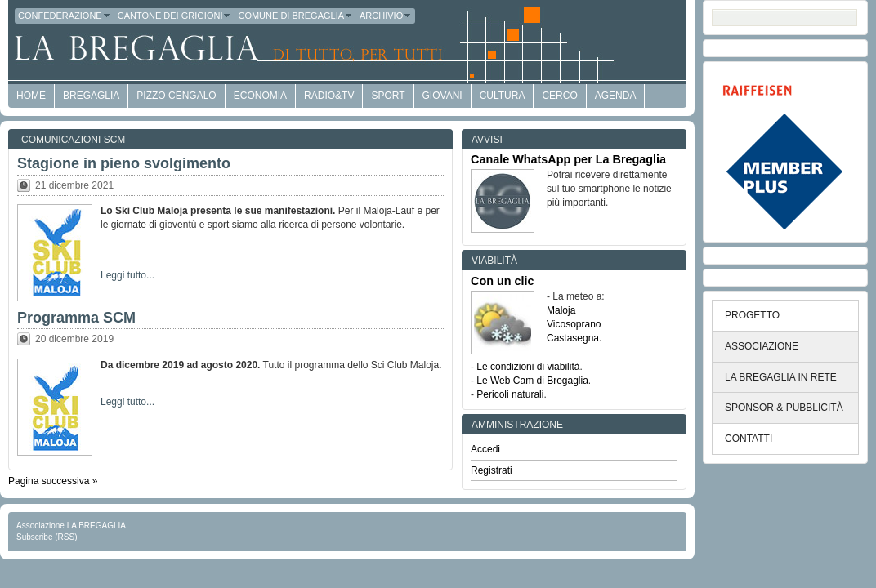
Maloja (561, 310)
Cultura (503, 96)
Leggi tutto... (127, 275)
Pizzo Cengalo (176, 96)
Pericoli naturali (510, 394)
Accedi (485, 449)
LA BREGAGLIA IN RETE (781, 377)
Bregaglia (91, 96)
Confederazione (65, 16)
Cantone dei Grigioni (175, 16)
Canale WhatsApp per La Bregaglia (568, 159)
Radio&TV (329, 96)
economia (260, 96)
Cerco (559, 96)
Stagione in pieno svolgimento (124, 163)
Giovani (442, 96)
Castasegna (573, 338)
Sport (388, 96)
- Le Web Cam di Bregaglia (530, 381)
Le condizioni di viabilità (528, 367)
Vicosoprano (574, 324)
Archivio (386, 16)
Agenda (616, 96)
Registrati (492, 470)
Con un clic (503, 281)
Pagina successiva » (53, 481)
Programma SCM (76, 318)
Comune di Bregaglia (295, 16)
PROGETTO (752, 315)
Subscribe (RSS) (47, 537)
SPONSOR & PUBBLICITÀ (784, 408)
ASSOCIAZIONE (762, 346)
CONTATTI (749, 439)
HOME (31, 96)
